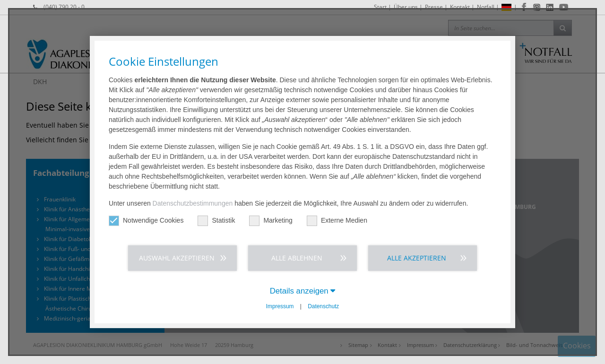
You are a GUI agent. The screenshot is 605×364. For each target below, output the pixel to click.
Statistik (216, 221)
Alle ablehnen (297, 258)
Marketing (271, 221)
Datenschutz (323, 306)
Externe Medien (337, 221)
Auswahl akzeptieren (177, 258)
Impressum (280, 306)
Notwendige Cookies (146, 221)
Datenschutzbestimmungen (193, 203)
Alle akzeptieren (417, 258)
